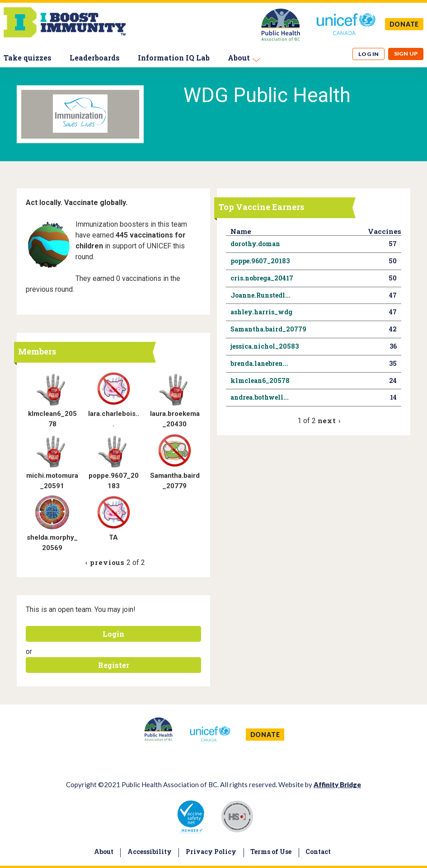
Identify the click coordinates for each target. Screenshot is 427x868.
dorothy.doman (255, 244)
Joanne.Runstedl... (260, 295)
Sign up (406, 54)
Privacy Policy (211, 852)
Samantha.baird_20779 (268, 329)
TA (113, 537)
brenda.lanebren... (259, 363)
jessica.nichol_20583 (265, 346)
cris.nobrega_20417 (262, 278)
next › (329, 420)
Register (114, 665)
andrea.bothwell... (260, 397)
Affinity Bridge (337, 784)
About (239, 58)
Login (113, 634)
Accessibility (150, 852)
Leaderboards (95, 58)
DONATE (404, 24)
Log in (369, 54)
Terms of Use (271, 852)
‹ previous (105, 562)
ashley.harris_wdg (261, 312)
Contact (318, 852)
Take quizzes (28, 58)
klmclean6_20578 (260, 380)
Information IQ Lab (174, 58)
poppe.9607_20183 (260, 261)
